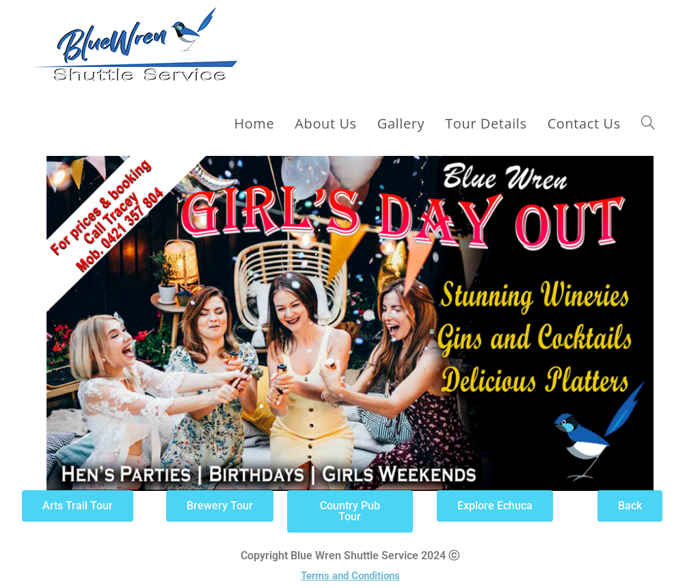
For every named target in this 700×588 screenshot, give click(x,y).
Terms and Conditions (350, 576)
